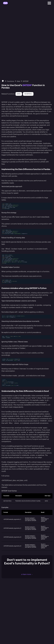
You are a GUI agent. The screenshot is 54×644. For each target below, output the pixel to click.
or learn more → (27, 574)
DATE (19, 94)
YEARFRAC (28, 94)
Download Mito (27, 571)
